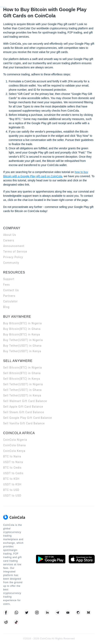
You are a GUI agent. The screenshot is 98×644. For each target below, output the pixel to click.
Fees (7, 285)
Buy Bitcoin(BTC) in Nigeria (23, 323)
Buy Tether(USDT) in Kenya (22, 351)
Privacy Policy (13, 257)
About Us (10, 235)
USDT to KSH (12, 484)
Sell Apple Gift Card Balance (23, 407)
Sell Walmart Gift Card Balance (25, 401)
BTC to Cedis (12, 468)
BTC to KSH (11, 479)
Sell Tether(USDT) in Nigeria (23, 384)
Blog (6, 307)
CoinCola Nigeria (15, 440)
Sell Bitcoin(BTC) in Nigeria (23, 368)
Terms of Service (15, 252)
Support (9, 279)
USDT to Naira (13, 462)
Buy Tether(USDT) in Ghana (22, 346)
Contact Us (11, 290)
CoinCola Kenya (14, 451)
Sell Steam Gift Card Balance (24, 412)
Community (11, 263)
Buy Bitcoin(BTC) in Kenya (22, 334)
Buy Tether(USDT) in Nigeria (23, 340)
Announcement (14, 246)
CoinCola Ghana (14, 445)
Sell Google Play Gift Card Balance (28, 418)
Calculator (10, 301)
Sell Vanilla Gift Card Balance (24, 423)
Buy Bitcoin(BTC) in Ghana (22, 329)
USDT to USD (12, 496)
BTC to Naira (12, 456)
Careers (9, 240)
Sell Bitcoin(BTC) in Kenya (22, 379)
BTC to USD (11, 490)
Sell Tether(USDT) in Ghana (22, 390)
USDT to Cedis (13, 473)
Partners (9, 296)
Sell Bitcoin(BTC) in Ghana (22, 373)
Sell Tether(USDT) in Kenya (22, 395)
